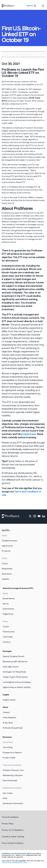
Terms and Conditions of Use (14, 863)
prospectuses (28, 434)
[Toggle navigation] (43, 6)
